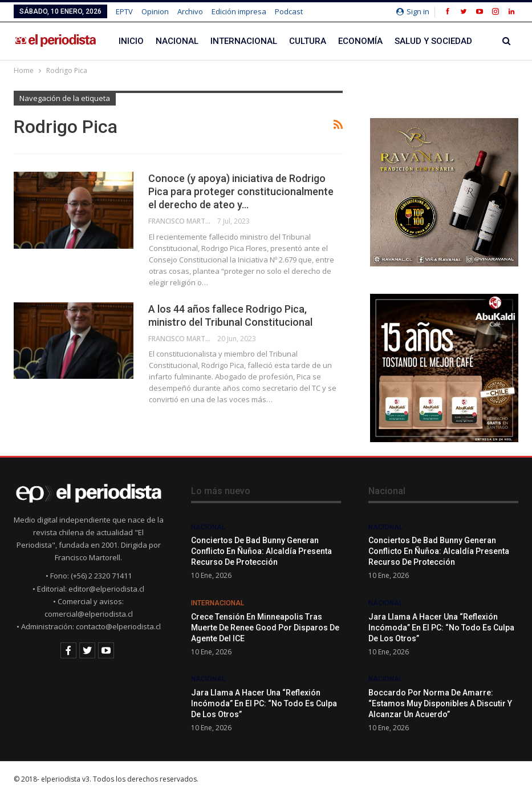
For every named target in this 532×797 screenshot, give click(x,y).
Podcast (289, 11)
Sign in (413, 11)
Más (404, 41)
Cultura (308, 41)
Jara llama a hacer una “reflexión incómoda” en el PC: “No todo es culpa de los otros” (264, 703)
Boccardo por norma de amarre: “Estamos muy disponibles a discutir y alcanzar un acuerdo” (440, 703)
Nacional (177, 41)
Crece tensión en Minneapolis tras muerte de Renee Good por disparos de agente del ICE (265, 628)
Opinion (155, 11)
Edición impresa (239, 11)
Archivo (190, 11)
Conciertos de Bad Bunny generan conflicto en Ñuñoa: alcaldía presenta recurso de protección (261, 551)
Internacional (244, 41)
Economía (360, 41)
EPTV (124, 11)
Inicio (131, 41)
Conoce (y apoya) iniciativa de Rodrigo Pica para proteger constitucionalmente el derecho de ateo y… (241, 191)
